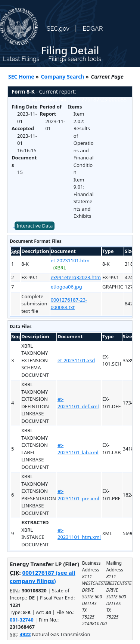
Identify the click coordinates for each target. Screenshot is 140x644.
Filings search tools (75, 59)
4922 (25, 634)
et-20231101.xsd (76, 360)
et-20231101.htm (70, 260)
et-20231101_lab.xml (78, 449)
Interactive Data (35, 226)
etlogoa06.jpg (66, 287)
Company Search (63, 77)
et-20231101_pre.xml (78, 495)
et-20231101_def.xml (78, 403)
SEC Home (21, 77)
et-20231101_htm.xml (79, 534)
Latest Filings (21, 59)
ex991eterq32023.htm (76, 277)
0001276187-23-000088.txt (69, 303)
